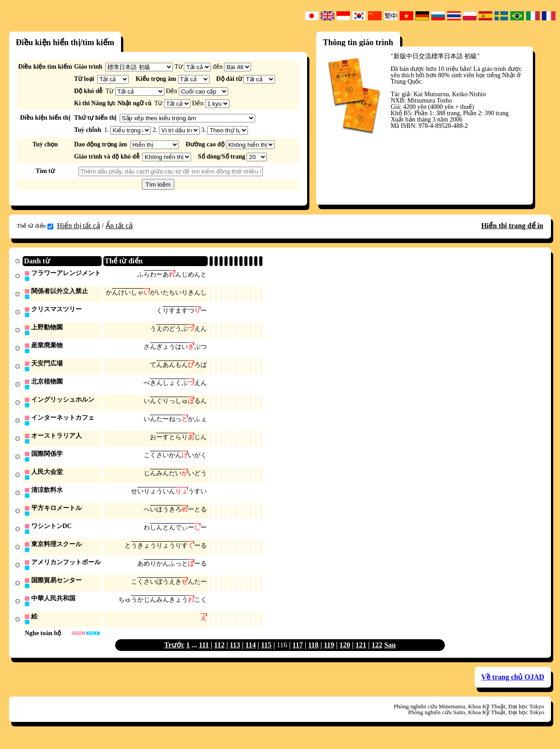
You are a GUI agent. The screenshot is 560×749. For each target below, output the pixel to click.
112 (219, 654)
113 (235, 654)
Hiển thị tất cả (78, 226)
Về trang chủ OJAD (513, 686)
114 (250, 654)
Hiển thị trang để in (512, 226)
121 (361, 654)
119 (329, 654)
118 (313, 654)
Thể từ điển (35, 226)
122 (377, 654)
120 (345, 654)
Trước (175, 654)
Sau (390, 654)
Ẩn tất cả (119, 226)
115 (266, 654)
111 (204, 654)
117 (298, 654)
